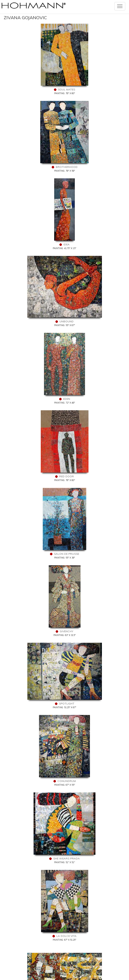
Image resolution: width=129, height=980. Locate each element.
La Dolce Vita (66, 936)
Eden (67, 399)
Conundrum (67, 781)
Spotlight (67, 704)
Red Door (66, 476)
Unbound (66, 321)
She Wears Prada (66, 859)
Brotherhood (67, 167)
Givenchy (66, 631)
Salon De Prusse (66, 554)
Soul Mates (66, 90)
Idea (66, 245)
